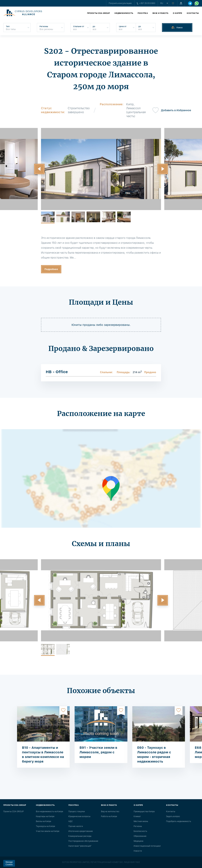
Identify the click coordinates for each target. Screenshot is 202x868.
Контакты (193, 13)
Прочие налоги (76, 826)
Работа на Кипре (109, 816)
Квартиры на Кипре (45, 816)
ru (162, 3)
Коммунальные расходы (80, 836)
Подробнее (51, 269)
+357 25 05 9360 (146, 3)
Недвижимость (124, 13)
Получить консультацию (120, 3)
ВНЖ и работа (160, 13)
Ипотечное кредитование (81, 831)
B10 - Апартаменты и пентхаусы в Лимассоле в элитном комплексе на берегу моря (43, 755)
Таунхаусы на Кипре (45, 826)
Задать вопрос (173, 816)
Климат (137, 816)
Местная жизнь (141, 821)
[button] (39, 169)
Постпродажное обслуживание (83, 841)
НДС (71, 821)
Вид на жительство (110, 812)
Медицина (138, 841)
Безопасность (140, 831)
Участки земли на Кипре (48, 831)
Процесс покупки (77, 812)
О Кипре (177, 13)
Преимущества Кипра (144, 812)
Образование (140, 836)
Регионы (138, 826)
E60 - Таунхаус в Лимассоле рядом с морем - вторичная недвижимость (154, 755)
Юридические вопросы (79, 816)
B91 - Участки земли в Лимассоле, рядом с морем (98, 752)
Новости (138, 851)
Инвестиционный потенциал (147, 846)
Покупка (143, 13)
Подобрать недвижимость (179, 821)
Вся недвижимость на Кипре (50, 812)
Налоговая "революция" (80, 846)
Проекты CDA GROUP (98, 13)
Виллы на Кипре (44, 821)
